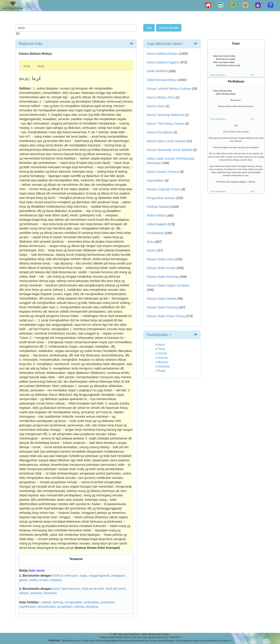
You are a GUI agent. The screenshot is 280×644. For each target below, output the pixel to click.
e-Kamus (162, 358)
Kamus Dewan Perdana (163, 172)
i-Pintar (160, 371)
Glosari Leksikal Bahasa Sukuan (169, 89)
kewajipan (118, 576)
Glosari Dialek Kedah (161, 268)
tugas (83, 576)
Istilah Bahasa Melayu (162, 80)
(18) (253, 75)
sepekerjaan (28, 607)
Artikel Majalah (157, 224)
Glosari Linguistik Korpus (164, 189)
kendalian (50, 593)
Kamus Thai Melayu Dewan (165, 124)
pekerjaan (71, 576)
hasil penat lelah (93, 589)
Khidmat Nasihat (158, 207)
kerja (27, 66)
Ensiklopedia (155, 233)
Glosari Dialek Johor (161, 259)
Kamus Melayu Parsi (161, 97)
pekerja (79, 607)
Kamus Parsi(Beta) (160, 132)
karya (56, 589)
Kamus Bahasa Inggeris (163, 62)
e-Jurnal (161, 353)
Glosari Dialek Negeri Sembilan (168, 285)
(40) (253, 191)
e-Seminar (163, 366)
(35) (253, 119)
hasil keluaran (71, 589)
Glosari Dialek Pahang (162, 307)
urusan (44, 580)
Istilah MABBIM (157, 71)
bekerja (58, 602)
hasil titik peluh (116, 589)
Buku (150, 242)
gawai (23, 580)
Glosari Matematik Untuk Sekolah (170, 150)
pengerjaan (65, 607)
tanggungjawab (99, 576)
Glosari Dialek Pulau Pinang (166, 316)
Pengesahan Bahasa (161, 198)
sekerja (46, 602)
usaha (33, 580)
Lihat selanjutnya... (219, 75)
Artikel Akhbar (156, 215)
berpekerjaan (47, 607)
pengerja (92, 607)
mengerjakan (74, 602)
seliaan (24, 593)
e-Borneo (162, 362)
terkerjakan (92, 602)
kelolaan (36, 593)
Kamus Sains (156, 106)
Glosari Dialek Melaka (162, 299)
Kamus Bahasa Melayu (163, 54)
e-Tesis (160, 349)
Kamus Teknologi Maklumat (165, 115)
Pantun (152, 250)
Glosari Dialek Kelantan (163, 277)
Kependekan (155, 180)
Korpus (160, 345)
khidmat (57, 576)
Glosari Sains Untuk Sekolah (166, 141)
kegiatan (56, 580)
